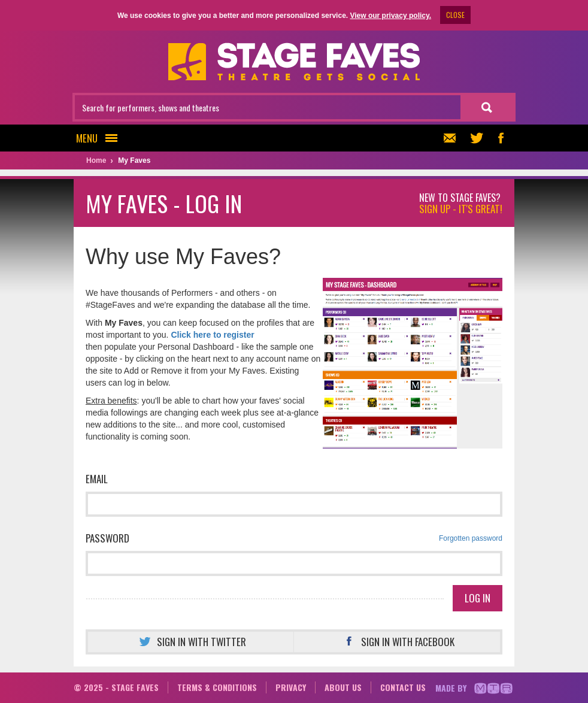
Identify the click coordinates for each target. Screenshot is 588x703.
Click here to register (212, 335)
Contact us (403, 687)
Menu (100, 138)
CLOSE (455, 15)
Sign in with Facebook (397, 642)
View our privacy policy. (390, 16)
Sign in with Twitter (191, 642)
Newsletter (448, 138)
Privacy (291, 687)
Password (294, 538)
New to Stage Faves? (461, 204)
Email (97, 479)
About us (343, 687)
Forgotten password (471, 538)
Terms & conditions (217, 687)
